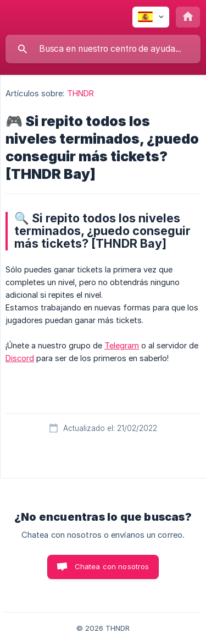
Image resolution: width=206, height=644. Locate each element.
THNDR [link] (81, 93)
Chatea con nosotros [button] (112, 566)
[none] (151, 17)
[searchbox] (103, 49)
